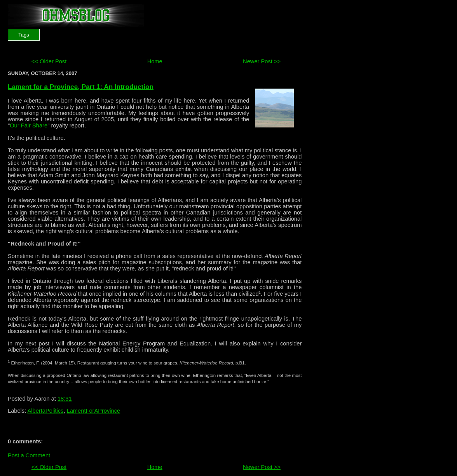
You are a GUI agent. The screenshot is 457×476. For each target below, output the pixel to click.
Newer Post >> (262, 61)
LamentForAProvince (94, 411)
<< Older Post (49, 61)
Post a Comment (29, 455)
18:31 (65, 399)
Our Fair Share (29, 126)
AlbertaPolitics (46, 411)
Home (155, 61)
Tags (24, 35)
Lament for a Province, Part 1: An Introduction (81, 87)
